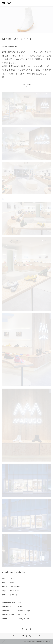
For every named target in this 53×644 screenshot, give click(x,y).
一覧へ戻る (28, 636)
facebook (22, 629)
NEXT (17, 636)
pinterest (31, 629)
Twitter (27, 629)
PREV (36, 636)
